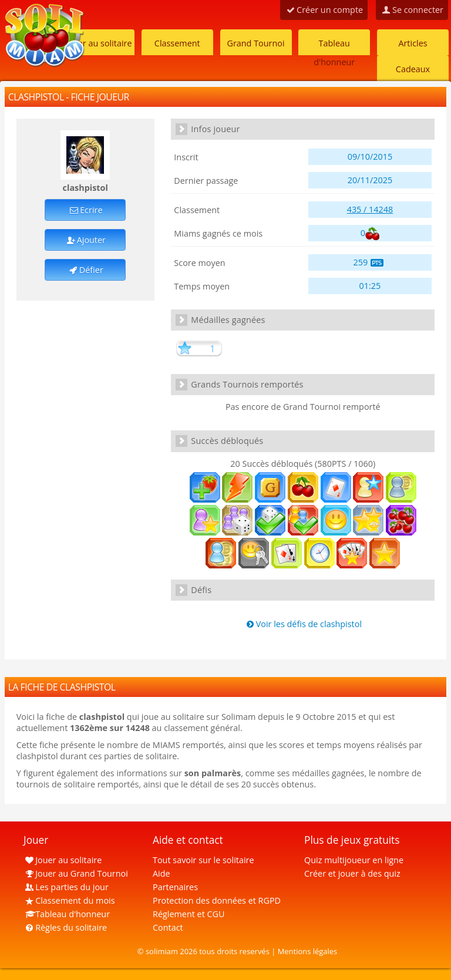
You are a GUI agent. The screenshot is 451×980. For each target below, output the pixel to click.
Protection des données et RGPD (217, 900)
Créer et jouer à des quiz (352, 873)
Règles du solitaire (65, 927)
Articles (413, 43)
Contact (168, 927)
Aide (161, 873)
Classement (177, 43)
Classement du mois (69, 900)
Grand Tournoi (255, 43)
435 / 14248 (370, 209)
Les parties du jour (66, 887)
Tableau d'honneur (334, 46)
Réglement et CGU (189, 914)
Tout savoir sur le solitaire (203, 860)
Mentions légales (308, 951)
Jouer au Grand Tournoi (76, 873)
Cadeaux (413, 69)
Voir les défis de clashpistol (303, 624)
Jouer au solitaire (98, 43)
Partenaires (175, 887)
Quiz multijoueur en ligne (354, 860)
